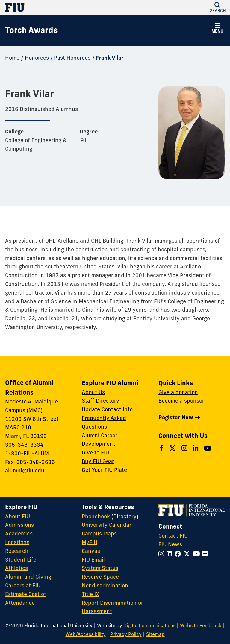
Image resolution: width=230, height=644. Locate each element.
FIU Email (93, 560)
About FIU (18, 516)
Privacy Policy (126, 634)
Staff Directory (100, 401)
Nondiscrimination (105, 585)
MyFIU (90, 542)
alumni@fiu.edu (25, 470)
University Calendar (107, 525)
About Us (93, 392)
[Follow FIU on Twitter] (188, 554)
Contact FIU (173, 536)
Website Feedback (201, 625)
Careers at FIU (23, 585)
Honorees (37, 58)
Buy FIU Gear (98, 461)
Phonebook (96, 516)
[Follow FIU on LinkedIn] (171, 554)
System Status (100, 568)
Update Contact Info (107, 409)
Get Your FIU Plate (104, 470)
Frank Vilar (110, 58)
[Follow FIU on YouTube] (197, 554)
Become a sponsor (181, 401)
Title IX (90, 594)
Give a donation (178, 392)
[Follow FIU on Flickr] (206, 554)
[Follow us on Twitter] (173, 448)
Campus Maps (99, 533)
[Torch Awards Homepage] (31, 30)
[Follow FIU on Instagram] (162, 554)
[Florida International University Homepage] (60, 7)
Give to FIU (95, 452)
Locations (17, 542)
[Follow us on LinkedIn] (196, 448)
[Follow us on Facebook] (162, 448)
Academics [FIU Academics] (19, 533)
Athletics (16, 568)
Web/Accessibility (86, 634)
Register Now (176, 417)
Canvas (91, 551)
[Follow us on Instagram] (185, 448)
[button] (217, 29)
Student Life (21, 560)
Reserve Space (100, 577)
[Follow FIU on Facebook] (179, 554)
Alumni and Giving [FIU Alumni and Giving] (28, 577)
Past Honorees (72, 58)
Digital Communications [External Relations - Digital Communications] (149, 625)
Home (12, 58)
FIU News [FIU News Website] (170, 544)
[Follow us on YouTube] (208, 448)
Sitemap (155, 634)
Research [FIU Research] (17, 551)
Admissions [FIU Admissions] (19, 525)
